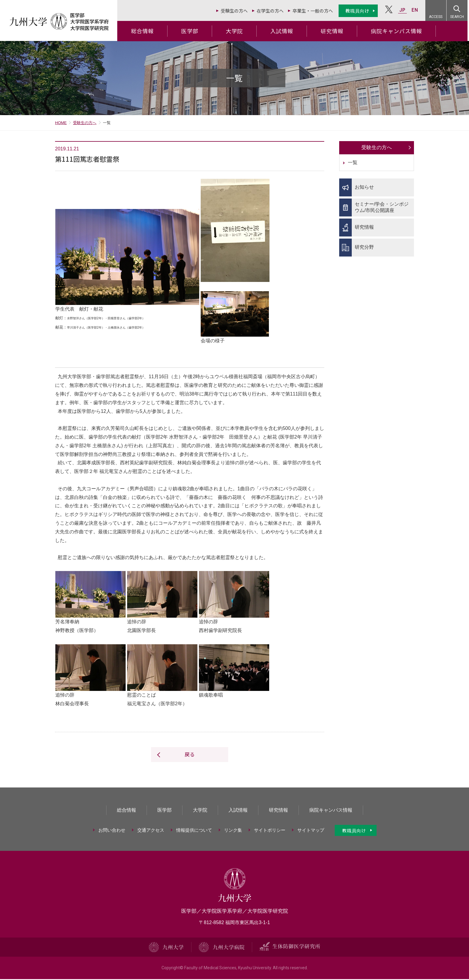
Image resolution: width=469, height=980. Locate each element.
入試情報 (283, 31)
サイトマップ (311, 831)
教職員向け (359, 11)
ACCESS (437, 17)
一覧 (353, 163)
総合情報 (144, 31)
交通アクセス (151, 831)
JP (404, 10)
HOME (61, 124)
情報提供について (194, 831)
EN (416, 10)
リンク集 (233, 831)
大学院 (236, 31)
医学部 (191, 31)
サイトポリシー (270, 831)
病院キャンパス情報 (398, 31)
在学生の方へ (272, 11)
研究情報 (334, 31)
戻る (190, 755)
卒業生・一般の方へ (314, 11)
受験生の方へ (236, 11)
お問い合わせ (112, 831)
